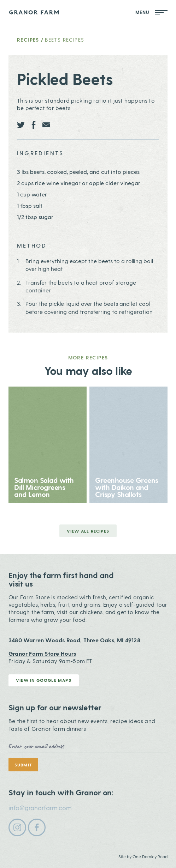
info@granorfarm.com (40, 808)
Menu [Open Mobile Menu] (152, 12)
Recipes (28, 40)
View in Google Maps (44, 680)
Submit (23, 765)
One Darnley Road (150, 856)
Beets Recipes (64, 40)
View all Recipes (88, 531)
